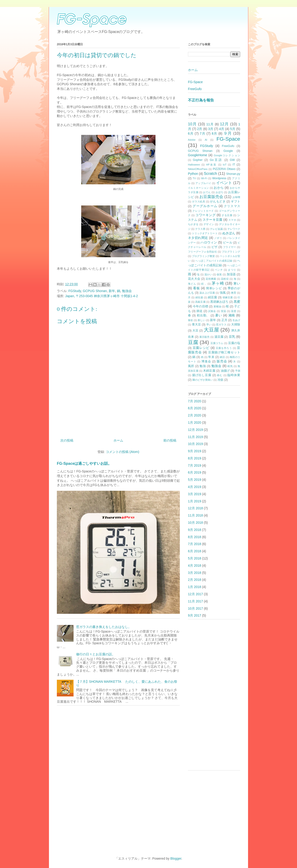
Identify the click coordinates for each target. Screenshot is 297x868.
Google (228, 151)
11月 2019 (195, 437)
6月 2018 (195, 551)
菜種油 (217, 306)
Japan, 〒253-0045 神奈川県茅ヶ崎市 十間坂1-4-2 (102, 296)
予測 (238, 371)
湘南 (232, 315)
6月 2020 (195, 408)
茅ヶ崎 (218, 283)
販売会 (222, 361)
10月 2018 (195, 523)
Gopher (198, 160)
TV (194, 178)
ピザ (215, 247)
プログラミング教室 (203, 256)
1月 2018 (195, 587)
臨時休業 (234, 375)
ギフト (236, 202)
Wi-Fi (204, 178)
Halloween (194, 165)
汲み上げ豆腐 (207, 293)
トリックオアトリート (205, 233)
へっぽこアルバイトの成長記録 (214, 261)
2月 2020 (195, 415)
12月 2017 (195, 594)
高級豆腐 (200, 302)
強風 (223, 293)
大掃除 (236, 325)
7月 (203, 133)
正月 (224, 320)
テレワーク (234, 229)
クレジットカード (203, 211)
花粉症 (225, 279)
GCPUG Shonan (95, 291)
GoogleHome (198, 155)
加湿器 (231, 274)
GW (232, 160)
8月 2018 (195, 537)
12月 (224, 124)
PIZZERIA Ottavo (224, 169)
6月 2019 (195, 472)
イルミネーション (199, 188)
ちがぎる (193, 224)
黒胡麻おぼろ (219, 302)
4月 (222, 129)
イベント (224, 183)
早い (209, 325)
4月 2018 (195, 566)
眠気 (230, 366)
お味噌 (236, 197)
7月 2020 (195, 401)
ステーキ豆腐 (213, 220)
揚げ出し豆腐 (202, 375)
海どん (192, 284)
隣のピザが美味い (203, 380)
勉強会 (127, 291)
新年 (112, 291)
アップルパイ (203, 183)
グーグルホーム (205, 206)
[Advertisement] (214, 697)
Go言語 (216, 160)
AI (206, 140)
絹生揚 (199, 297)
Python (193, 174)
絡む (220, 375)
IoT (225, 165)
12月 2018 (195, 508)
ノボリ (218, 238)
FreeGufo (195, 89)
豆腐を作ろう (224, 348)
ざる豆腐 (227, 215)
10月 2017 (195, 608)
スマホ (232, 220)
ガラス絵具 (199, 202)
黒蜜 (237, 302)
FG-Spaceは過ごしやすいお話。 (84, 463)
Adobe (192, 140)
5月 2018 (195, 558)
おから (219, 188)
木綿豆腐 (209, 371)
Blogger (176, 858)
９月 (228, 133)
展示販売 (205, 337)
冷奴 (220, 380)
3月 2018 (195, 573)
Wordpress (219, 178)
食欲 (190, 320)
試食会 (212, 311)
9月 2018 (195, 530)
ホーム (118, 440)
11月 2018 (195, 515)
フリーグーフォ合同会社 (202, 252)
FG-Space (195, 82)
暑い (219, 315)
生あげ (236, 320)
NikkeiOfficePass (198, 169)
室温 (224, 311)
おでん (207, 192)
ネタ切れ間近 (198, 238)
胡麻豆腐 (228, 297)
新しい (202, 320)
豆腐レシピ (201, 348)
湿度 (234, 311)
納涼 (222, 357)
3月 (211, 129)
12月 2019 (195, 430)
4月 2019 (195, 487)
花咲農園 (211, 279)
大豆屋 (211, 330)
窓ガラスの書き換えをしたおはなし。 (104, 627)
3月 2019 (195, 494)
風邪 (191, 366)
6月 (191, 133)
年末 (211, 357)
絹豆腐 (213, 297)
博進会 (206, 361)
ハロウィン (209, 242)
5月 (233, 129)
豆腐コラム (217, 343)
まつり (232, 270)
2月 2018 (195, 580)
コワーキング (205, 215)
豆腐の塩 (234, 343)
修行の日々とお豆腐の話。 (96, 654)
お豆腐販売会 (211, 197)
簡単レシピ (214, 288)
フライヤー (230, 247)
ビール (228, 243)
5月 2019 (195, 480)
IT (234, 165)
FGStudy (75, 291)
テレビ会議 (216, 229)
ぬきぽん (229, 233)
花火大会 (194, 279)
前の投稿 (170, 440)
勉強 (203, 366)
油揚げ (225, 371)
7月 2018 (195, 544)
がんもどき (218, 202)
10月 (192, 124)
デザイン (209, 224)
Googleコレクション (227, 155)
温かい (208, 274)
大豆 (195, 331)
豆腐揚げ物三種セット (224, 352)
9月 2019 (195, 451)
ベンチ (219, 270)
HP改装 (211, 165)
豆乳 (232, 337)
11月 (210, 124)
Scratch (211, 174)
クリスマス (232, 206)
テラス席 (200, 229)
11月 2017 (195, 601)
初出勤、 (203, 315)
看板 (197, 288)
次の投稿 (67, 440)
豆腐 (193, 342)
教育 (234, 293)
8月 (214, 133)
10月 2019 (195, 444)
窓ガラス (221, 325)
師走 (200, 311)
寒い (237, 283)
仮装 (219, 274)
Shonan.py (233, 174)
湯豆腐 (219, 337)
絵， (204, 284)
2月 (200, 129)
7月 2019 (195, 465)
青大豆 (196, 325)
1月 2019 (195, 501)
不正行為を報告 (201, 100)
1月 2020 (195, 423)
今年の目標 (200, 306)
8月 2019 (195, 458)
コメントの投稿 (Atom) (123, 452)
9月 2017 (195, 615)
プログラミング (231, 252)
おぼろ (220, 192)
